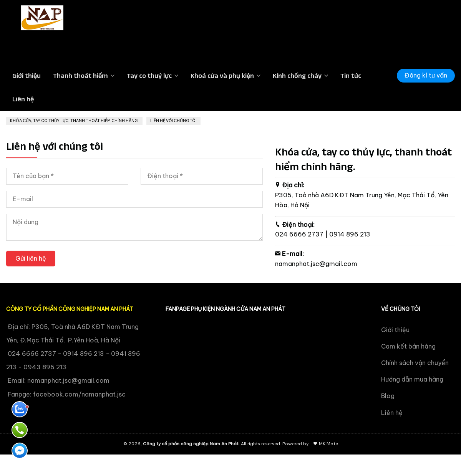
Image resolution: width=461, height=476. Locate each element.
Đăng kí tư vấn (426, 75)
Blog (388, 396)
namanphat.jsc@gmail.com (316, 264)
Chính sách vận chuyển (415, 363)
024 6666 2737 (299, 234)
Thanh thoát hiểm (80, 76)
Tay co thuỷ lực (149, 76)
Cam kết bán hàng (408, 346)
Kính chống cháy (297, 76)
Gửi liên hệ (31, 258)
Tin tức (351, 76)
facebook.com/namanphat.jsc (79, 394)
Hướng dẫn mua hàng (412, 379)
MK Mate (328, 444)
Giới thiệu (27, 76)
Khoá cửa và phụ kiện (222, 76)
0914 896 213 (350, 234)
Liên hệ (23, 99)
